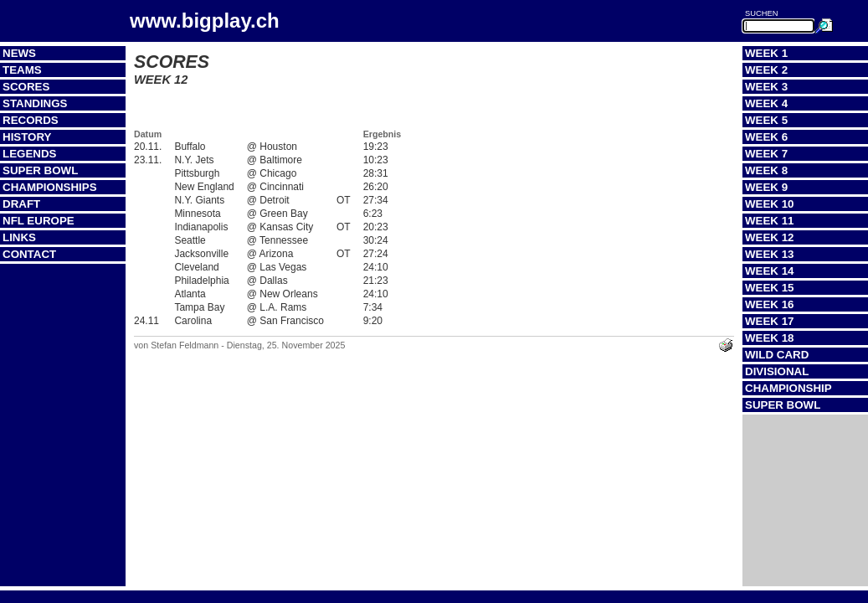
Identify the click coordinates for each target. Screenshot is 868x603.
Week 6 (766, 137)
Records (31, 120)
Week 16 (770, 304)
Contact (29, 254)
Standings (35, 103)
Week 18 (770, 338)
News (19, 53)
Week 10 (770, 204)
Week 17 (770, 321)
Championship (788, 388)
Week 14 (770, 271)
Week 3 (766, 87)
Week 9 (766, 187)
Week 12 (770, 237)
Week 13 (770, 254)
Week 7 (766, 154)
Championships (50, 187)
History (27, 137)
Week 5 (766, 120)
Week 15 (770, 288)
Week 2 (766, 70)
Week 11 (770, 221)
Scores (26, 87)
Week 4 (766, 103)
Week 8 (766, 170)
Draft (21, 204)
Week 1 (766, 53)
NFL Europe (39, 221)
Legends (29, 154)
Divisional (777, 371)
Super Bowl (40, 170)
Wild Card (777, 355)
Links (19, 237)
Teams (22, 70)
